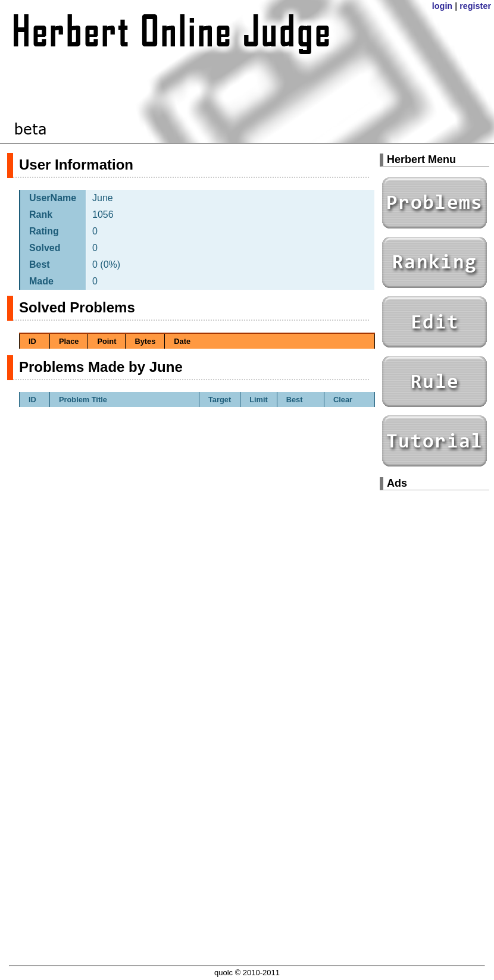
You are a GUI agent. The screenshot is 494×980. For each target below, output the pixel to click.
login (442, 6)
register (475, 6)
